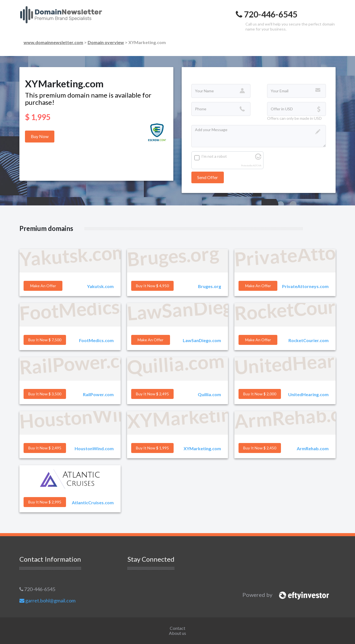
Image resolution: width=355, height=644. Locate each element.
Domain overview (106, 42)
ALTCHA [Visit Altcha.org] (257, 166)
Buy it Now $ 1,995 (152, 448)
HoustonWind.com (94, 448)
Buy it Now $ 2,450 (260, 448)
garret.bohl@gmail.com (47, 600)
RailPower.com (98, 394)
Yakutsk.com (100, 286)
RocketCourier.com (309, 340)
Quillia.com (209, 394)
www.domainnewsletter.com (53, 42)
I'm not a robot (214, 156)
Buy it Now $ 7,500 (45, 340)
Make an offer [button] (43, 286)
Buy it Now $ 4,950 (152, 286)
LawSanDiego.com (202, 340)
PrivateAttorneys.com (305, 286)
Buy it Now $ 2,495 (152, 394)
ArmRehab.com (313, 448)
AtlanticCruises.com (93, 502)
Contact (177, 628)
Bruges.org (210, 286)
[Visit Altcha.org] (258, 158)
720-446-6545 (37, 589)
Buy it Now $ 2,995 (45, 502)
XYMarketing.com (202, 448)
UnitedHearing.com (308, 394)
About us (177, 633)
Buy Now (40, 136)
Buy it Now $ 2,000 (260, 394)
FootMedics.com (96, 340)
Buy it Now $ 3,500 (45, 394)
